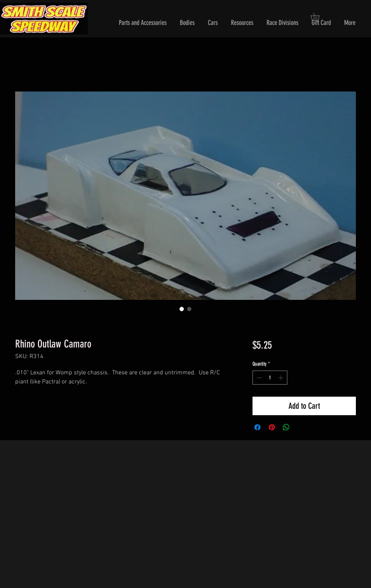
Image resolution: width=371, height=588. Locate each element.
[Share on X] (301, 427)
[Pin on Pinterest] (272, 427)
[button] (143, 23)
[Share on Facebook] (257, 427)
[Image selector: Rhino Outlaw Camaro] (182, 309)
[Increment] (281, 378)
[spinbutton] (270, 378)
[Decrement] (258, 378)
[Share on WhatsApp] (286, 427)
